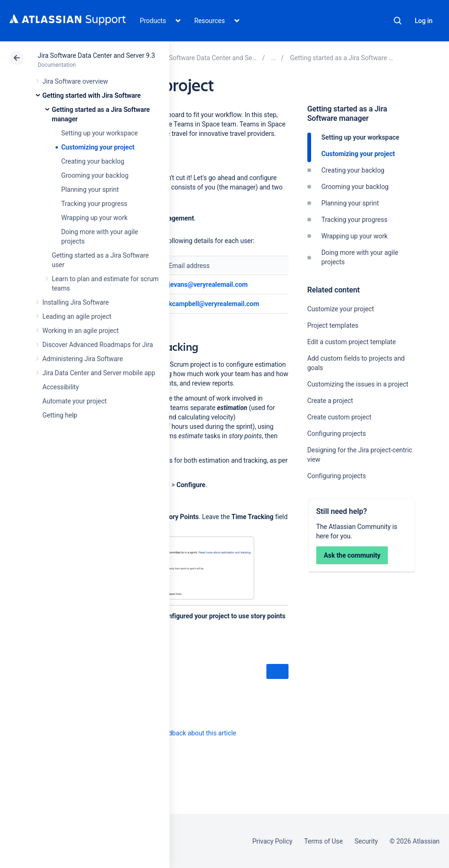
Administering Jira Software (83, 359)
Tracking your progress (94, 204)
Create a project (330, 401)
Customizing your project (98, 147)
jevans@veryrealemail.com (208, 284)
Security (366, 841)
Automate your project (75, 401)
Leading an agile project (77, 316)
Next (277, 672)
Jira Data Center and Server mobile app (99, 373)
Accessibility (60, 387)
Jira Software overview (75, 81)
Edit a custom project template (352, 342)
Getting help (60, 415)
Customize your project (341, 309)
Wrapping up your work (94, 218)
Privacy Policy (272, 841)
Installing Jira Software (76, 302)
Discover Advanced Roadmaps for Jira (98, 345)
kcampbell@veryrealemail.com (214, 304)
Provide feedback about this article (186, 733)
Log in (424, 21)
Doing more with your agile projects (360, 257)
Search (398, 21)
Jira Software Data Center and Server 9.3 (96, 55)
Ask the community (352, 555)
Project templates (333, 325)
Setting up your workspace (100, 133)
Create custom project (339, 417)
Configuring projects (337, 434)
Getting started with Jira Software (92, 95)
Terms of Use (323, 841)
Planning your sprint (90, 189)
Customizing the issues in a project (358, 384)
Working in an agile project (80, 331)
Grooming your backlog (95, 175)
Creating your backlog (93, 161)
